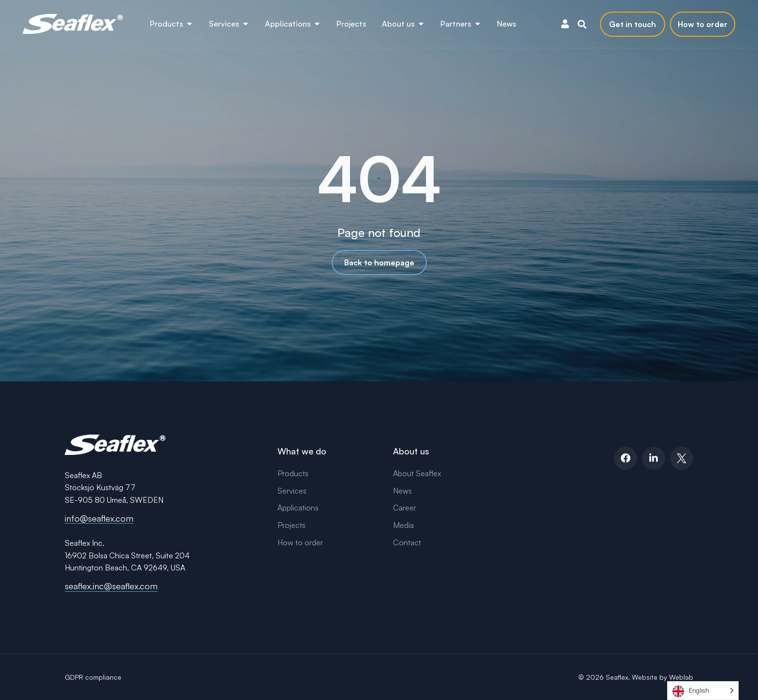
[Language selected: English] (703, 691)
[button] (582, 24)
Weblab (681, 677)
